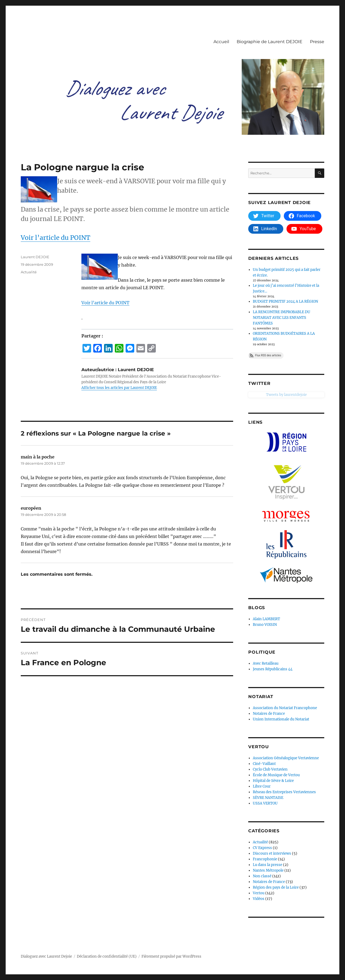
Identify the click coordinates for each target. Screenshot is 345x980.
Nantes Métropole (268, 870)
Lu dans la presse (268, 865)
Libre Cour (262, 786)
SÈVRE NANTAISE (268, 798)
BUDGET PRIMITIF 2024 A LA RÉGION (285, 301)
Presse (317, 42)
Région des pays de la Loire (276, 887)
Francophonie (265, 859)
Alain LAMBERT (266, 619)
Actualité (29, 272)
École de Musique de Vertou (276, 775)
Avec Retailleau (266, 663)
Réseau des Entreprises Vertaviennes (284, 792)
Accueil (221, 42)
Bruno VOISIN (265, 625)
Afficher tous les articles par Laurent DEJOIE (119, 388)
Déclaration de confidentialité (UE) (107, 956)
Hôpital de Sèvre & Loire (273, 781)
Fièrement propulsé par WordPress (171, 956)
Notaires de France (269, 714)
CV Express (262, 848)
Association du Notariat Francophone (285, 708)
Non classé (262, 876)
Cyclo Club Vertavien (270, 769)
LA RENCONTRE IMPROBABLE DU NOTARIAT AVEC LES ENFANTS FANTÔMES (282, 318)
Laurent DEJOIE (35, 257)
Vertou (259, 893)
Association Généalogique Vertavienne (286, 758)
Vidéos (259, 899)
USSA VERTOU (265, 803)
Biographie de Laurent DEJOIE (270, 42)
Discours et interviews (272, 853)
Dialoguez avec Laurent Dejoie (46, 956)
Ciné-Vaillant (264, 764)
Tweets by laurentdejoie (269, 395)
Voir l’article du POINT (56, 238)
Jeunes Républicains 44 (273, 669)
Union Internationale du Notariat (281, 719)
